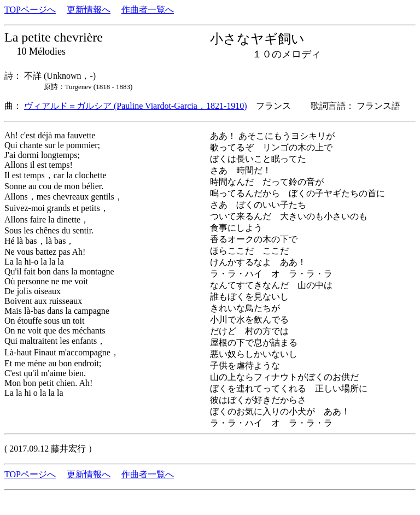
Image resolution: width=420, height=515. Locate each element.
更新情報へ (89, 10)
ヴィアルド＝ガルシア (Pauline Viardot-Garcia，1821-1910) (136, 106)
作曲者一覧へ (148, 10)
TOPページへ (30, 10)
